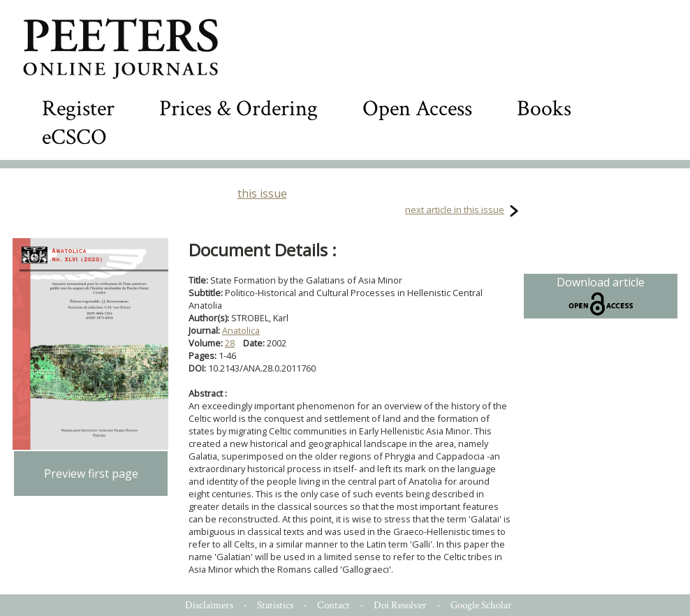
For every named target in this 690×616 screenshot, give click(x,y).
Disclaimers (209, 605)
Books (544, 109)
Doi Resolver (400, 605)
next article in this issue (455, 210)
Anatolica (241, 330)
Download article (601, 296)
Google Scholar (481, 605)
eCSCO (74, 137)
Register (78, 109)
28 (230, 343)
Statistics (275, 605)
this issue (262, 193)
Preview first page (91, 474)
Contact (333, 605)
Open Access (417, 109)
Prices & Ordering (238, 109)
